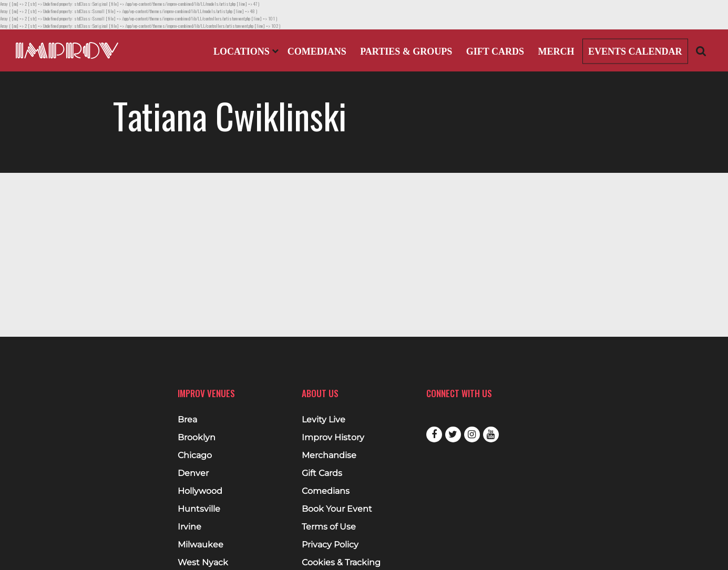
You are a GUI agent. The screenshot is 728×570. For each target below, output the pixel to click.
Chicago (195, 455)
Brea (187, 420)
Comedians (317, 51)
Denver (193, 473)
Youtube (491, 434)
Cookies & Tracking (341, 563)
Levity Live (324, 420)
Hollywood (200, 491)
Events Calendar (635, 51)
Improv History (333, 438)
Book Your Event (337, 509)
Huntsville (199, 509)
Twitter (453, 434)
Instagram (472, 434)
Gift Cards (495, 51)
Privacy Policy (330, 545)
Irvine (189, 527)
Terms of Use (329, 527)
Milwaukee (201, 545)
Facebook (434, 434)
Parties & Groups (406, 51)
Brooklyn (197, 438)
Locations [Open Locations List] (246, 51)
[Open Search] (701, 51)
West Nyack (203, 563)
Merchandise (329, 455)
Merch (556, 51)
